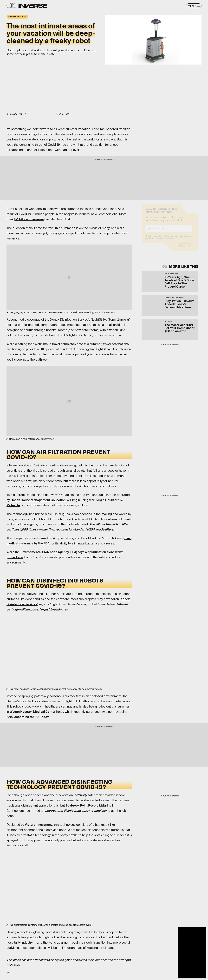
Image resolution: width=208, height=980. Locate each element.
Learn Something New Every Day (162, 213)
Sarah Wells (19, 114)
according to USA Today (32, 717)
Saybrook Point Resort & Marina (88, 805)
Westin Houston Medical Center (33, 712)
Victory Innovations (39, 825)
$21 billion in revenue (29, 219)
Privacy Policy (175, 241)
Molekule (13, 505)
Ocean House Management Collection (38, 500)
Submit (183, 248)
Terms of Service (156, 241)
